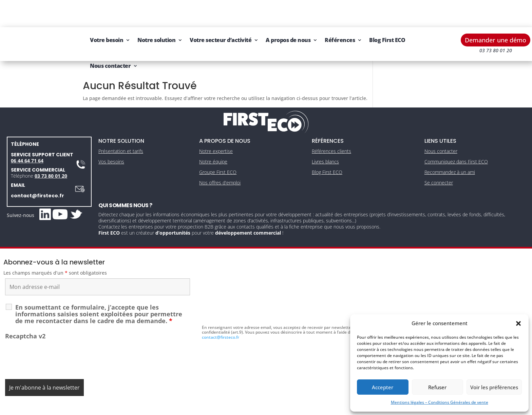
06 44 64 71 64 (27, 144)
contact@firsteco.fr (37, 179)
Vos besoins (111, 145)
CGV (263, 407)
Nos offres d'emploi (220, 166)
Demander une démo (496, 13)
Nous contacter (110, 39)
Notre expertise (216, 135)
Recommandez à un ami (450, 156)
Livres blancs (325, 145)
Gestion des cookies (295, 407)
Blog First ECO (387, 13)
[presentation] (57, 341)
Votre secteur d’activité (221, 13)
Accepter (383, 387)
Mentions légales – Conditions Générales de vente (440, 402)
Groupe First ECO (218, 156)
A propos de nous (288, 13)
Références (340, 13)
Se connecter (439, 166)
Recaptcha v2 (25, 320)
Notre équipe (213, 145)
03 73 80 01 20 (51, 160)
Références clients (331, 135)
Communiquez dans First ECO (456, 145)
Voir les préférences (494, 387)
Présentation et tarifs (121, 135)
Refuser (437, 387)
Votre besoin (107, 13)
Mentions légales (234, 407)
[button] (518, 323)
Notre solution (156, 13)
